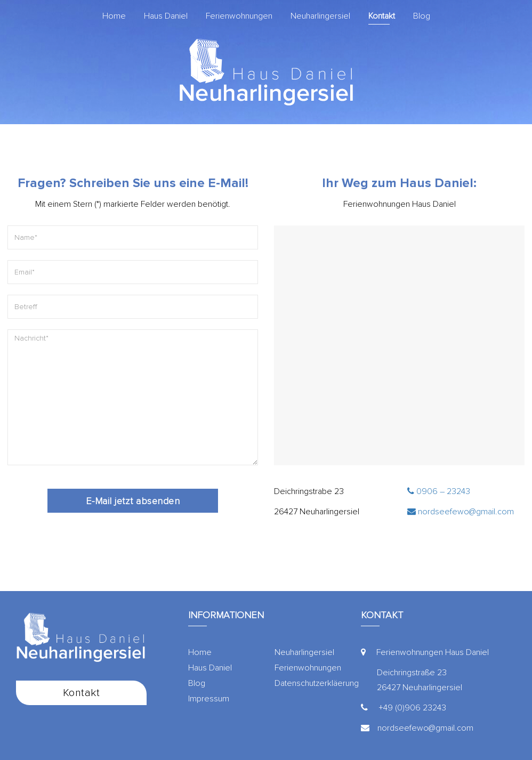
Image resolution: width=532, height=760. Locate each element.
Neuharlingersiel (320, 16)
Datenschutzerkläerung (317, 683)
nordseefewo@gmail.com (461, 512)
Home (114, 16)
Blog (422, 16)
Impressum (209, 699)
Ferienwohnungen (239, 16)
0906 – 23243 (439, 491)
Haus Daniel (166, 16)
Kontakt (382, 16)
